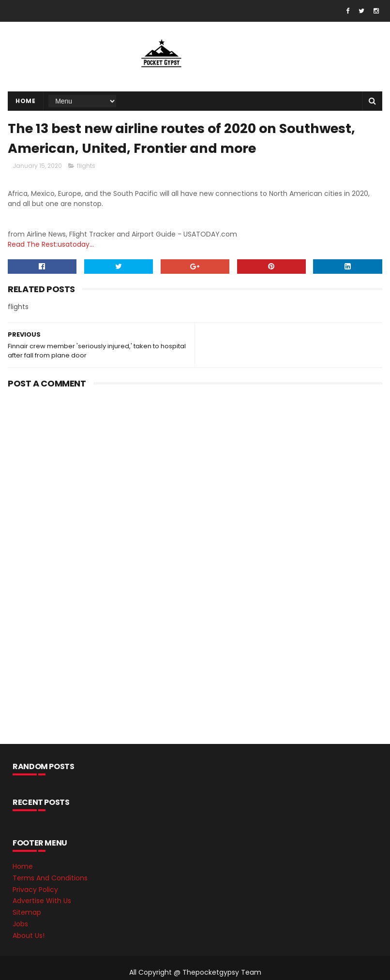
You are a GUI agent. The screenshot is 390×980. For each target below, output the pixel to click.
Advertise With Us (42, 901)
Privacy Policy (35, 890)
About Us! (29, 935)
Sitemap (27, 912)
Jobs (20, 924)
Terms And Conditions (50, 878)
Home (25, 101)
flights (86, 166)
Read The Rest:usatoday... (51, 244)
